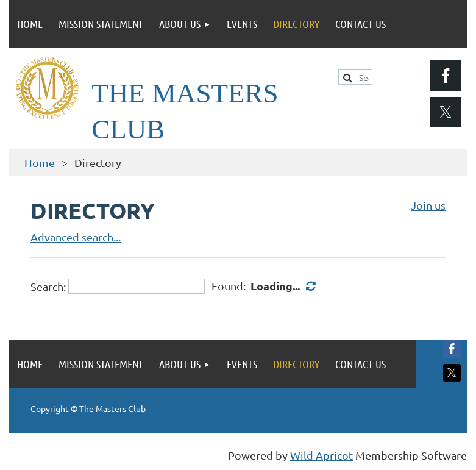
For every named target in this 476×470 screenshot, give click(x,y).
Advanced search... (76, 237)
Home (40, 162)
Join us (428, 205)
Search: (48, 286)
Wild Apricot (321, 455)
